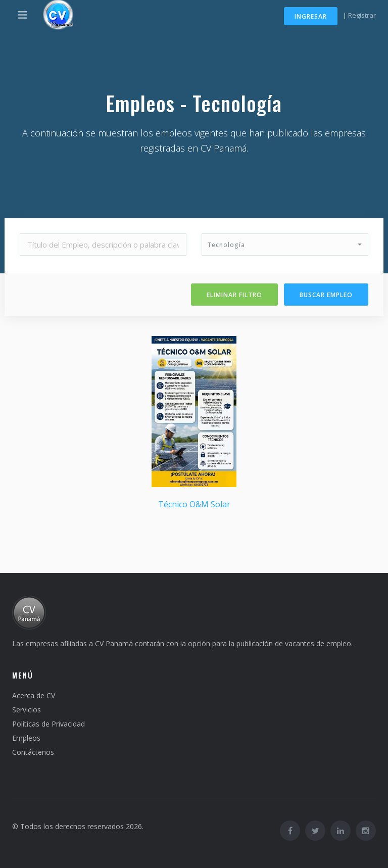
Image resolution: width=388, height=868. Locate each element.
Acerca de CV (34, 695)
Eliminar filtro (234, 295)
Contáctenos (33, 752)
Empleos (26, 738)
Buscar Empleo (326, 295)
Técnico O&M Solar (194, 504)
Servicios (27, 710)
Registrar (362, 15)
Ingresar (311, 16)
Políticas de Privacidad (48, 724)
